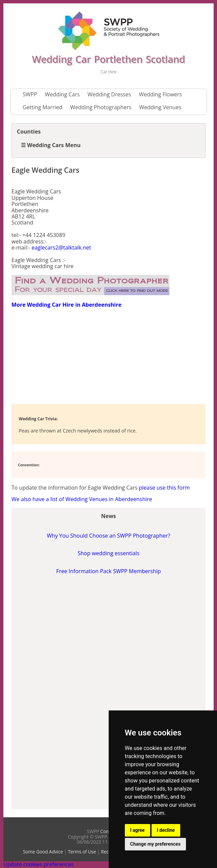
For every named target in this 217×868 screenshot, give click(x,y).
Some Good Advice (43, 852)
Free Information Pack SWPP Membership (108, 571)
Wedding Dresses (109, 94)
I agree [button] (138, 830)
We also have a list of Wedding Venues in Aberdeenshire (82, 499)
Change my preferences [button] (155, 844)
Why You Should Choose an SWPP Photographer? (109, 536)
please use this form (164, 488)
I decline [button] (166, 830)
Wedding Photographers (101, 107)
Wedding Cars (62, 94)
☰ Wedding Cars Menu (51, 145)
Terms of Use (82, 852)
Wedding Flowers (160, 94)
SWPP (30, 94)
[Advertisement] (65, 355)
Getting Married (43, 107)
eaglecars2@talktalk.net (61, 248)
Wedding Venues (160, 107)
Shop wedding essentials (109, 553)
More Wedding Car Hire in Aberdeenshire (66, 305)
